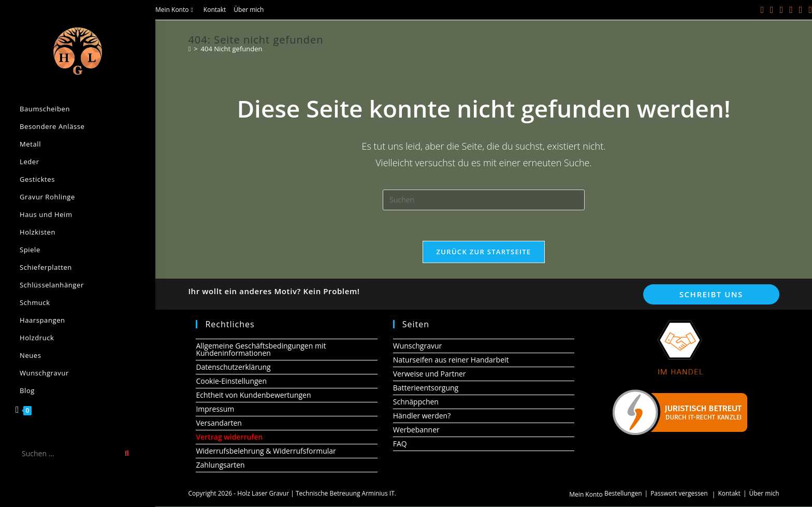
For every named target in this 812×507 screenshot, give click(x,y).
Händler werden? (422, 416)
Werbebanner (416, 430)
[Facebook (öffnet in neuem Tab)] (772, 10)
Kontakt (215, 10)
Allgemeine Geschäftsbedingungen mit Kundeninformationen (261, 350)
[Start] (189, 49)
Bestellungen (623, 494)
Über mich (249, 10)
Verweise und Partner (430, 374)
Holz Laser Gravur (263, 494)
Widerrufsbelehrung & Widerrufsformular (266, 451)
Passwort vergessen (679, 494)
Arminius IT (378, 494)
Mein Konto (176, 10)
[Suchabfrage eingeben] (484, 200)
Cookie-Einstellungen (231, 381)
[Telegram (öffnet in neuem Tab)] (809, 10)
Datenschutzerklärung (233, 367)
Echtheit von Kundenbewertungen (253, 395)
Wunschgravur (417, 346)
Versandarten (219, 423)
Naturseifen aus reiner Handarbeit (451, 360)
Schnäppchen (416, 402)
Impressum (215, 409)
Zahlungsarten (220, 465)
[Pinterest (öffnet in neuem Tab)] (782, 10)
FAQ (400, 444)
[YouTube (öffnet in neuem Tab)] (801, 10)
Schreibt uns (711, 295)
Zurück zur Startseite (484, 252)
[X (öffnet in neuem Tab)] (763, 10)
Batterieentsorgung (426, 388)
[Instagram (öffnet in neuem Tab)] (791, 10)
